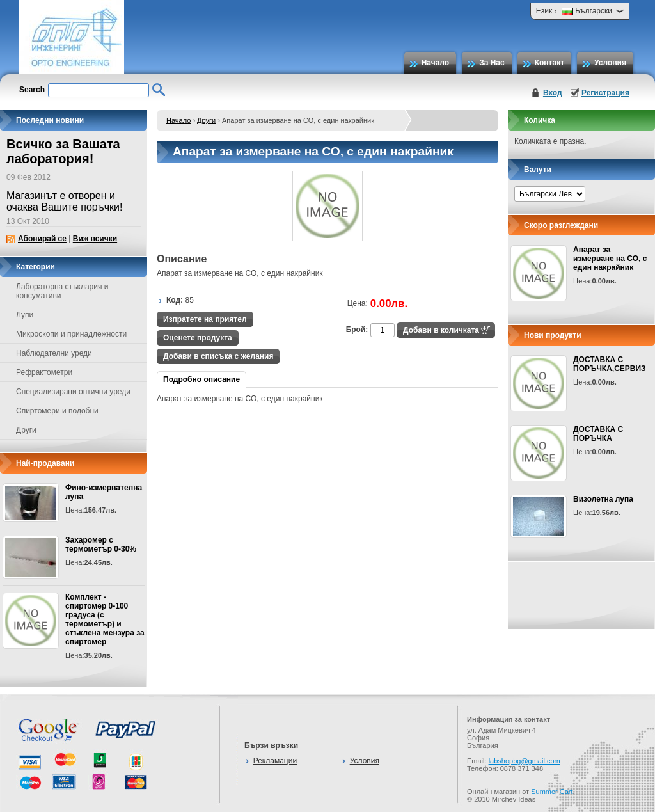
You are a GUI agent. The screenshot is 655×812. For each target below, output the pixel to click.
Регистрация (605, 93)
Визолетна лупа (603, 499)
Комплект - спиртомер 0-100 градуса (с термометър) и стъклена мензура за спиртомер (105, 619)
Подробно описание (201, 379)
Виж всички (95, 239)
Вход (553, 93)
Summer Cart (552, 792)
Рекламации (275, 761)
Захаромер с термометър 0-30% (101, 545)
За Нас (492, 63)
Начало (435, 63)
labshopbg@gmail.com (525, 761)
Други (206, 120)
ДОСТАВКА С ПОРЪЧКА (598, 434)
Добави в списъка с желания (218, 356)
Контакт (549, 63)
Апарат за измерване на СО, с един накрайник (610, 259)
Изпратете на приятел (205, 319)
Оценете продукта (198, 338)
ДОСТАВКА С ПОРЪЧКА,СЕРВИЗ (610, 364)
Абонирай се (42, 239)
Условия (610, 63)
